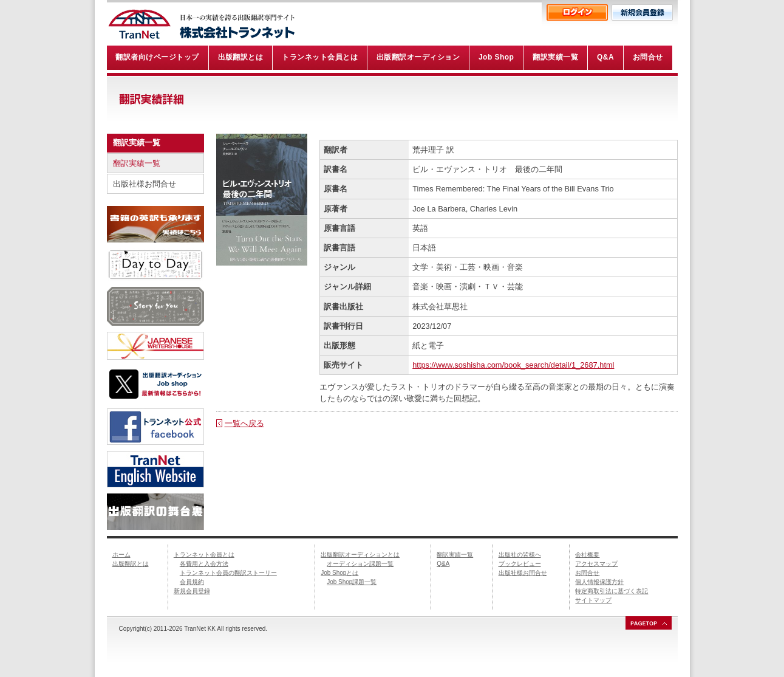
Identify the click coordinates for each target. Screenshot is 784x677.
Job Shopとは (339, 573)
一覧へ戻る (244, 423)
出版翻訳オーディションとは (360, 555)
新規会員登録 (192, 591)
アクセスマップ (596, 564)
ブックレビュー (520, 564)
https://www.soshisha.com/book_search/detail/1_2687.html (513, 365)
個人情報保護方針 (599, 582)
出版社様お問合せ (145, 184)
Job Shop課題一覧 (352, 582)
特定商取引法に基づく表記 (612, 591)
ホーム (121, 555)
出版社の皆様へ (520, 555)
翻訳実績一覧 (137, 163)
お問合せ (587, 573)
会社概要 (587, 555)
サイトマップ (593, 600)
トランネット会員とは (204, 555)
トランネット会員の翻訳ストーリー (228, 573)
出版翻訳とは (131, 564)
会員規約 (192, 582)
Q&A (443, 564)
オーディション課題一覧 (360, 564)
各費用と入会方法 (204, 564)
